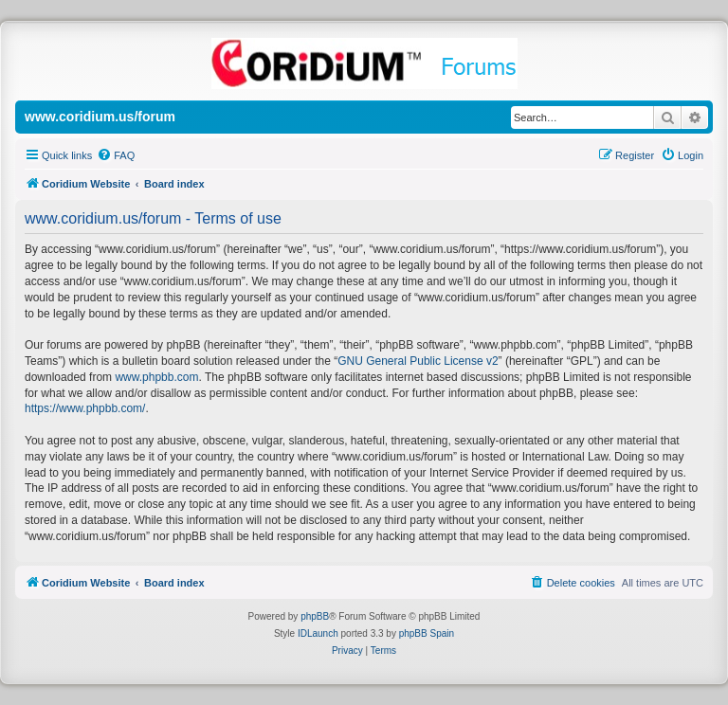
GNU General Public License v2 (418, 361)
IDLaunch (318, 633)
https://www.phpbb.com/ (85, 408)
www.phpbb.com (156, 377)
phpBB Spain (427, 633)
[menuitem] (116, 155)
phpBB (315, 616)
